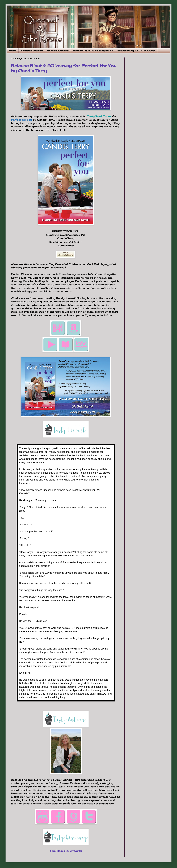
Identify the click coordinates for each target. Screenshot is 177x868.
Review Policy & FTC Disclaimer (136, 51)
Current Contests (32, 51)
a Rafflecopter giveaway (66, 851)
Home (13, 51)
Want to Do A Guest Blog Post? (93, 51)
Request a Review (58, 51)
